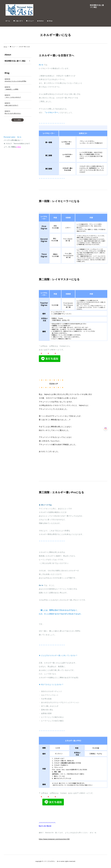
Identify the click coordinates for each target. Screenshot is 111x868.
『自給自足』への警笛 (11, 89)
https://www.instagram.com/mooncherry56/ (54, 839)
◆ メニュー (30, 21)
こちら (18, 147)
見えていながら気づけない (13, 113)
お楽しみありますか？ (11, 105)
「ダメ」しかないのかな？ (13, 97)
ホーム (8, 21)
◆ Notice (40, 21)
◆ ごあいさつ (18, 21)
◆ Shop (50, 21)
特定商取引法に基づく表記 (97, 6)
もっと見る (18, 120)
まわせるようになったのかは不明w (15, 81)
